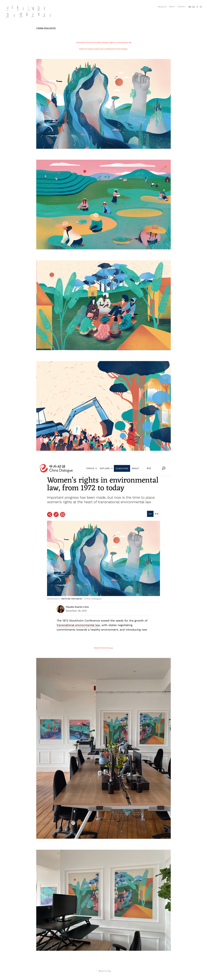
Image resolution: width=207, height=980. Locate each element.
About (172, 7)
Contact (181, 7)
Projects (162, 7)
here (111, 648)
